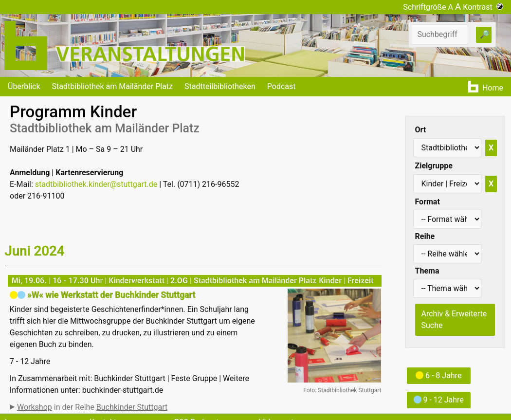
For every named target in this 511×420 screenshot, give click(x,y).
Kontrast (483, 7)
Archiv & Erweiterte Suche (454, 320)
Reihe (425, 236)
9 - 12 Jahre (439, 400)
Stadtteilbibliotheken (220, 86)
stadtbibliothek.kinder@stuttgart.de (96, 184)
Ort (421, 130)
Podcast (282, 86)
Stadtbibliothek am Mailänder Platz (113, 86)
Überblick (24, 86)
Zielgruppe (434, 166)
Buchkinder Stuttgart (132, 407)
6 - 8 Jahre (438, 375)
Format (428, 202)
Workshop (35, 407)
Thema (427, 271)
